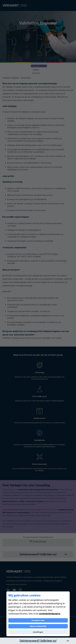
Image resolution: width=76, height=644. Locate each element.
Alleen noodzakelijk (38, 626)
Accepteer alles (38, 620)
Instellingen (38, 632)
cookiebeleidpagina (49, 614)
